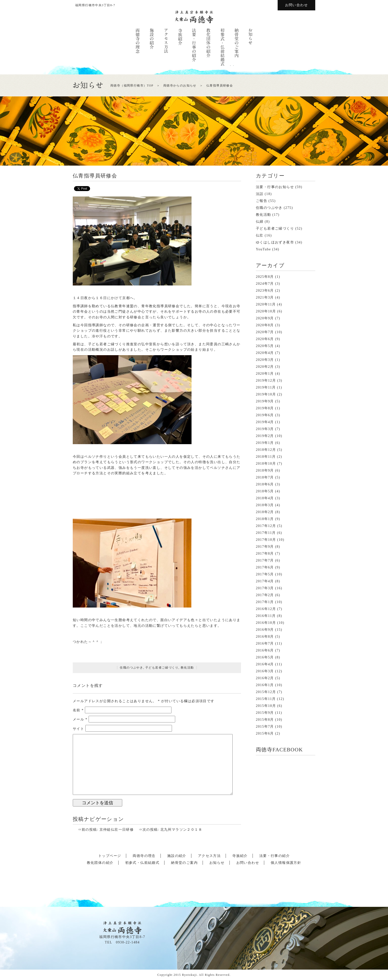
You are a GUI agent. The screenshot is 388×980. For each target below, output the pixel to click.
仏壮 (260, 235)
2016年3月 (265, 671)
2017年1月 (265, 602)
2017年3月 (265, 588)
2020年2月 (265, 367)
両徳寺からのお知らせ (180, 86)
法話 (260, 194)
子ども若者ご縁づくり (162, 668)
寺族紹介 (240, 856)
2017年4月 (265, 581)
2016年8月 (265, 637)
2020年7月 (265, 332)
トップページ (110, 856)
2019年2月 (265, 436)
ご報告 (262, 201)
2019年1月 (265, 443)
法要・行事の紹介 (275, 856)
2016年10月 (266, 623)
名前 (78, 710)
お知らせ (217, 863)
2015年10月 (266, 706)
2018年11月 (266, 457)
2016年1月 (265, 685)
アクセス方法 (209, 856)
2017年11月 (266, 533)
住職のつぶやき (131, 668)
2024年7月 (265, 284)
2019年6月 (265, 415)
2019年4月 (265, 422)
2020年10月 (266, 311)
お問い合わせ (296, 5)
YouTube (263, 249)
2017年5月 (265, 574)
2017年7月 (265, 560)
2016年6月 (265, 650)
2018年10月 (266, 464)
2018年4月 (265, 498)
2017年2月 (265, 595)
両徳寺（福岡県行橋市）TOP (132, 86)
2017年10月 (266, 540)
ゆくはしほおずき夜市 (275, 242)
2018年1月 (265, 519)
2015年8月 (265, 720)
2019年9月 (265, 401)
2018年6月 (265, 484)
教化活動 (187, 668)
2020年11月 (266, 304)
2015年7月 (265, 727)
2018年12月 (266, 450)
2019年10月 (266, 394)
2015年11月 (266, 699)
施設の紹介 (177, 856)
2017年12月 (266, 526)
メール (80, 719)
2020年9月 (265, 318)
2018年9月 (265, 470)
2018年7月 (265, 477)
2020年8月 (265, 325)
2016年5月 (265, 657)
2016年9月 (265, 630)
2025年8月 (265, 277)
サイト (78, 729)
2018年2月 (265, 512)
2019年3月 (265, 429)
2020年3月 (265, 360)
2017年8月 (265, 554)
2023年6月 (265, 291)
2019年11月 (266, 387)
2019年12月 (266, 381)
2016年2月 (265, 678)
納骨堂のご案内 (184, 863)
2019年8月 (265, 408)
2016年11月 (266, 616)
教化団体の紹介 (100, 863)
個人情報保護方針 (286, 863)
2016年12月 (266, 609)
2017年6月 (265, 567)
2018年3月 (265, 505)
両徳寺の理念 (144, 856)
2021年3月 (265, 297)
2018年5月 (265, 491)
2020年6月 (265, 339)
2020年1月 (265, 374)
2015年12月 (266, 692)
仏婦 (260, 222)
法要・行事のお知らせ (275, 187)
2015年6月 (265, 733)
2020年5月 (265, 346)
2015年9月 (265, 713)
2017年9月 (265, 547)
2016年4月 (265, 664)
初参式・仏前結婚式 (142, 863)
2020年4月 (265, 353)
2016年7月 (265, 643)
